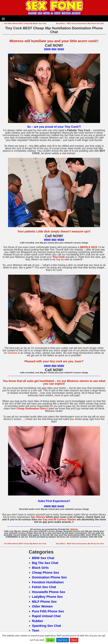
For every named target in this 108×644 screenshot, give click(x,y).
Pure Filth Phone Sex (48, 611)
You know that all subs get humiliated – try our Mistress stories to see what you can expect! (54, 382)
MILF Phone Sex (44, 602)
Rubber (38, 621)
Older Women (42, 606)
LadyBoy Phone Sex (47, 597)
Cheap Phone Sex (45, 573)
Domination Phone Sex (49, 577)
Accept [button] (50, 640)
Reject (74, 640)
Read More (63, 640)
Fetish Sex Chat (44, 587)
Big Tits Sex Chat (45, 563)
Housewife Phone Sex (49, 592)
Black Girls (40, 568)
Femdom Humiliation (48, 582)
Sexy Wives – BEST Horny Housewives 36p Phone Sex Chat (81, 23)
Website (74, 529)
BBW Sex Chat (43, 558)
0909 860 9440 (54, 506)
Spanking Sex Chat (46, 626)
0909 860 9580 (54, 49)
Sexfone (12, 353)
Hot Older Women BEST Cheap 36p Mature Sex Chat (24, 23)
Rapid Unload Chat (46, 616)
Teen (36, 630)
